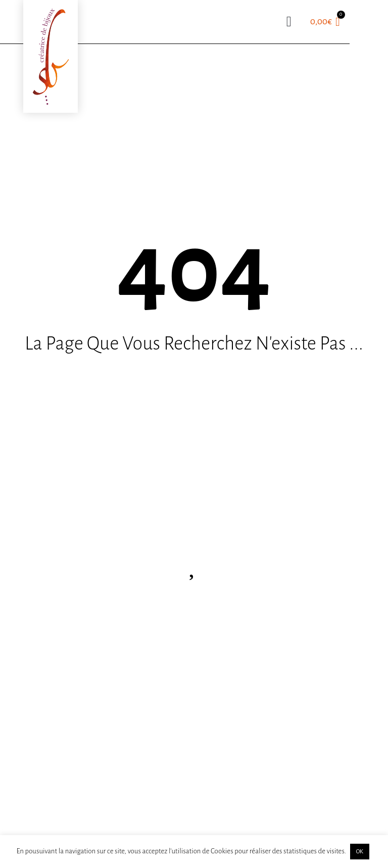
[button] (289, 22)
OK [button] (360, 852)
